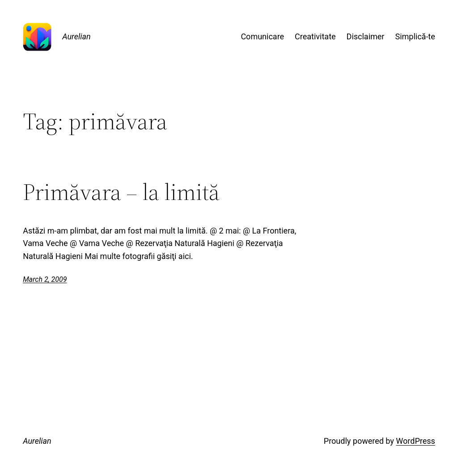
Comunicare (262, 36)
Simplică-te (415, 36)
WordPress (415, 441)
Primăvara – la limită (121, 192)
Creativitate (315, 36)
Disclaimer (366, 36)
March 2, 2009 (45, 279)
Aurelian (76, 36)
